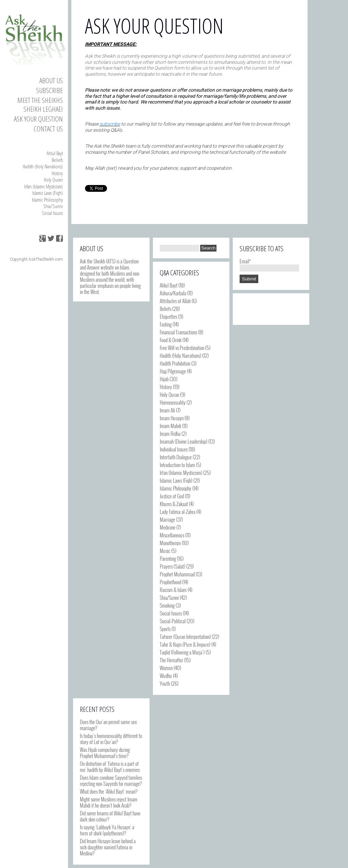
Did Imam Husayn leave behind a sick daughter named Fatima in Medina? (108, 847)
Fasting (166, 324)
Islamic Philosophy (47, 200)
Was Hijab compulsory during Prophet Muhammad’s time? (105, 753)
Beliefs (57, 160)
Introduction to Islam (177, 465)
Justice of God (172, 496)
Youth (165, 683)
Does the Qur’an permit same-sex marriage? (108, 725)
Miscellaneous (172, 535)
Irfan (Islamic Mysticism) (43, 186)
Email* (269, 264)
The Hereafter (171, 660)
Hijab (164, 379)
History (57, 173)
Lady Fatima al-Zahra (178, 512)
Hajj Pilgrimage (173, 371)
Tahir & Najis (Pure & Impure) (185, 644)
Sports (165, 629)
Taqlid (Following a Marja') (182, 652)
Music (165, 551)
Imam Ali (167, 410)
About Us (51, 80)
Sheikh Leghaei (43, 109)
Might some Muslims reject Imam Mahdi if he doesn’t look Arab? (109, 802)
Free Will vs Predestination (182, 348)
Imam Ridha (170, 433)
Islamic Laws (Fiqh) (48, 193)
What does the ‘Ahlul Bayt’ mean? (109, 791)
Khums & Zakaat (174, 504)
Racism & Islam (173, 590)
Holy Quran (53, 180)
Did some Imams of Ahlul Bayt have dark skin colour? (110, 816)
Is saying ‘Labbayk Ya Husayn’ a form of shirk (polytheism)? (107, 830)
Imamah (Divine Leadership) (184, 441)
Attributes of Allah (175, 301)
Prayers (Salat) (172, 566)
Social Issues (52, 213)
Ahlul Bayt (55, 153)
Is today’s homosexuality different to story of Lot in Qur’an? (111, 739)
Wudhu (166, 676)
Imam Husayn (172, 418)
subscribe (110, 124)
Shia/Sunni (53, 206)
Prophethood (170, 582)
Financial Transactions (178, 332)
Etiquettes (168, 316)
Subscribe (49, 90)
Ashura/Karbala (173, 293)
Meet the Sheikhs (40, 100)
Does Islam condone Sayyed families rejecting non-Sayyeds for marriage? (111, 780)
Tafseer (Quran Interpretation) (185, 636)
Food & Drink (171, 340)
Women (166, 668)
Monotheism (170, 543)
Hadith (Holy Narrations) (43, 166)
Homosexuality (173, 402)
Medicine (168, 527)
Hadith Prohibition (175, 363)
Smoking (167, 605)
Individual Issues (174, 449)
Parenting (168, 558)
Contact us (48, 129)
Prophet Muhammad (177, 574)
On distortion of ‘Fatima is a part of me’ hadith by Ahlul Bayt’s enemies (110, 767)
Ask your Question (38, 119)
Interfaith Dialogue (176, 457)
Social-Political (173, 621)
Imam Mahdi (170, 426)
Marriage (167, 519)
